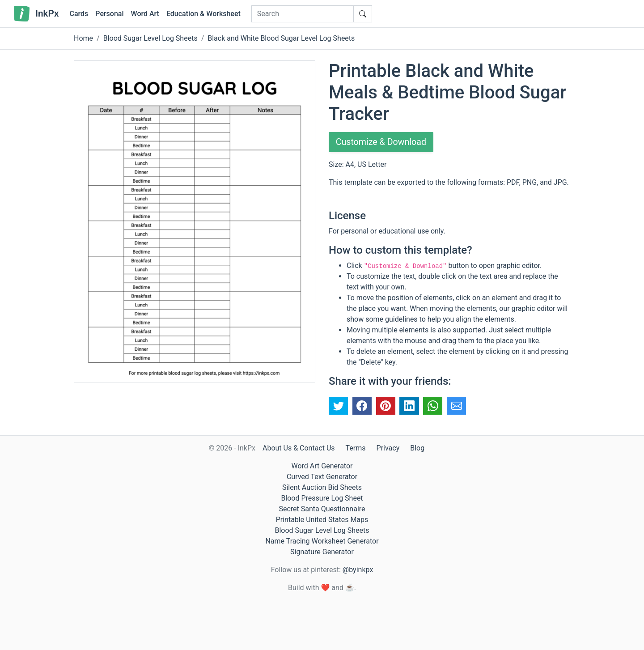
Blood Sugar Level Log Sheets (150, 38)
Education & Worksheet (203, 14)
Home (83, 38)
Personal (109, 14)
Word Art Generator (322, 466)
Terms (356, 448)
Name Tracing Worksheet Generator (322, 541)
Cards (79, 14)
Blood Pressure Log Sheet (322, 498)
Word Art (145, 14)
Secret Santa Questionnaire (322, 509)
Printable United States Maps (322, 520)
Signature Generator (322, 552)
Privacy (388, 448)
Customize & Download (382, 142)
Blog (417, 448)
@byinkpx (358, 570)
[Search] (303, 14)
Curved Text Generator (322, 477)
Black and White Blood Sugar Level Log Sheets (281, 38)
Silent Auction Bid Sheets (322, 487)
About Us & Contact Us (299, 448)
